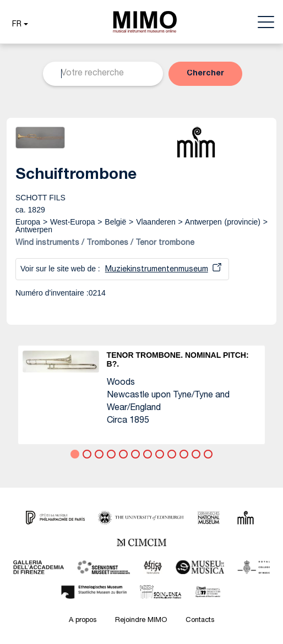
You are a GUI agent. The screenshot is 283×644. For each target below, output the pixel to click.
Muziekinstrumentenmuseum (157, 270)
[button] (19, 25)
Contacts (200, 621)
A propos (83, 621)
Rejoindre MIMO (141, 621)
